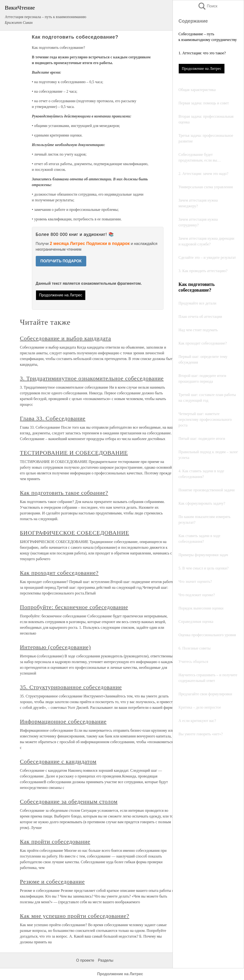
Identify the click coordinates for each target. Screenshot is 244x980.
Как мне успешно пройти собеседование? (75, 916)
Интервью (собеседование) (56, 647)
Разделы (106, 960)
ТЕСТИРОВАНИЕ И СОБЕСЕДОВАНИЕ (74, 453)
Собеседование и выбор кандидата (66, 338)
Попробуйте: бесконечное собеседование (74, 607)
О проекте (85, 960)
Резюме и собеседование (52, 882)
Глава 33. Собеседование (53, 418)
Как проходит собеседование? (59, 573)
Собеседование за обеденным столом (69, 802)
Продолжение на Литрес (202, 69)
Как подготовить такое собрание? (64, 493)
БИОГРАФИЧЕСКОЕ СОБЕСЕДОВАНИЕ (75, 533)
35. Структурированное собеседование (71, 687)
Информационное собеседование (63, 721)
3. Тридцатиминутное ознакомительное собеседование (92, 378)
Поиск (208, 6)
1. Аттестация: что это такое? (202, 53)
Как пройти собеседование (55, 842)
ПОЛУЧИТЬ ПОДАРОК (61, 261)
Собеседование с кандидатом (58, 762)
